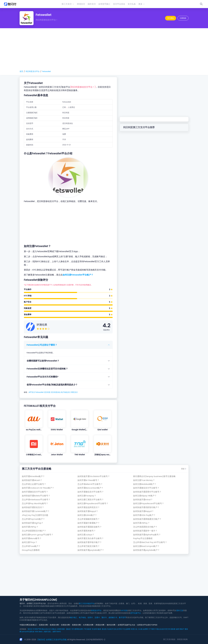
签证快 (104, 629)
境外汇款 (180, 610)
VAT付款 (124, 610)
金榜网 (145, 629)
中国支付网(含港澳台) (28, 625)
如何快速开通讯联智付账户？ (146, 507)
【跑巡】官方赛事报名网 (74, 629)
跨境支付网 (100, 625)
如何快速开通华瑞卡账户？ (90, 542)
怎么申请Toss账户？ (31, 546)
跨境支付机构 (182, 639)
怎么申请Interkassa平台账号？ (36, 500)
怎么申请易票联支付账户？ (145, 527)
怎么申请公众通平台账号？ (34, 484)
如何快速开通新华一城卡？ (145, 531)
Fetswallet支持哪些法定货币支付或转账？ (47, 369)
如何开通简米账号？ (87, 531)
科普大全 (134, 629)
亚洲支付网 (43, 625)
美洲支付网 (76, 625)
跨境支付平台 (96, 610)
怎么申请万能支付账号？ (89, 546)
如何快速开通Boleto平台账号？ (36, 496)
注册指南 (183, 18)
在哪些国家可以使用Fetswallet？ (43, 361)
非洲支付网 (65, 625)
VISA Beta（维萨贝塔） (43, 632)
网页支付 (74, 392)
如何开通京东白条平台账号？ (91, 538)
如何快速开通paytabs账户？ (91, 550)
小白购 (140, 629)
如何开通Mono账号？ (32, 538)
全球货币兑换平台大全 (126, 625)
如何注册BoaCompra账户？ (146, 546)
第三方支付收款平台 (87, 603)
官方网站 (171, 18)
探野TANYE (57, 632)
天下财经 (152, 629)
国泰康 (173, 629)
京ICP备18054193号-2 (96, 640)
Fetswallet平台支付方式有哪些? (43, 377)
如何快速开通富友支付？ (33, 507)
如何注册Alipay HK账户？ (145, 496)
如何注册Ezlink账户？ (87, 515)
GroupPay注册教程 (31, 550)
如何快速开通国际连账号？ (90, 527)
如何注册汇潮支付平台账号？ (91, 500)
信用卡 (90, 617)
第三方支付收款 (169, 639)
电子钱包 (82, 617)
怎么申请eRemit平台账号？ (90, 484)
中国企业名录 (160, 629)
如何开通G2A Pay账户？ (144, 515)
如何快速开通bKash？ (32, 480)
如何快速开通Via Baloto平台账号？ (94, 476)
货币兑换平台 (136, 613)
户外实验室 (87, 629)
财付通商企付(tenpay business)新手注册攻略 (154, 476)
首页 (21, 71)
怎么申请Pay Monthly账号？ (35, 503)
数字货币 (122, 617)
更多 (184, 469)
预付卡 (104, 617)
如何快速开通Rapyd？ (88, 511)
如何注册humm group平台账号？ (38, 535)
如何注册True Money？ (144, 480)
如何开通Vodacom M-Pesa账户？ (38, 488)
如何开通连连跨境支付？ (89, 507)
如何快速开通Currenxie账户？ (36, 511)
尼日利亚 (47, 392)
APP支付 (32, 392)
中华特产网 (37, 629)
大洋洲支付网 (88, 625)
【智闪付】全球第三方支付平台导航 (52, 640)
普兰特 (168, 629)
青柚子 (182, 629)
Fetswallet (46, 71)
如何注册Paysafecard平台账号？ (93, 503)
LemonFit (25, 632)
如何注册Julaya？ (86, 535)
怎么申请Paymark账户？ (33, 519)
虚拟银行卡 (113, 617)
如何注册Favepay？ (87, 496)
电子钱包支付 (66, 392)
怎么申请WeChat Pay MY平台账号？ (150, 542)
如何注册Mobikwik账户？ (145, 484)
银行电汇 (74, 617)
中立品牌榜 (126, 629)
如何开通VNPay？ (141, 523)
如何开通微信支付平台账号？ (146, 488)
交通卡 (97, 617)
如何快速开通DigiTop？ (33, 523)
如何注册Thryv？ (30, 542)
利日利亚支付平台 (33, 71)
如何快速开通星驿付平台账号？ (147, 492)
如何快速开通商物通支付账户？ (147, 519)
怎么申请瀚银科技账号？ (89, 519)
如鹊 (177, 629)
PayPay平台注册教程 (143, 538)
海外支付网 (111, 625)
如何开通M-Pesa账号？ (88, 480)
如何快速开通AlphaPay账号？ (147, 535)
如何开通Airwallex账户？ (33, 476)
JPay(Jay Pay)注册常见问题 (35, 515)
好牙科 (119, 629)
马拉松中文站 (112, 629)
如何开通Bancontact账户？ (90, 488)
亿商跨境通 (61, 629)
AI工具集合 (52, 629)
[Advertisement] (104, 49)
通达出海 (45, 629)
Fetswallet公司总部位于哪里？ (42, 345)
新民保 (32, 632)
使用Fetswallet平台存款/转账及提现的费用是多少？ (52, 385)
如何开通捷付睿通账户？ (89, 523)
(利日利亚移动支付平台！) (83, 87)
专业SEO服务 (96, 629)
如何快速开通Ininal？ (143, 500)
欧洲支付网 (54, 625)
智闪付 (30, 629)
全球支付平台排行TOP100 (147, 625)
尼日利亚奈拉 (56, 392)
